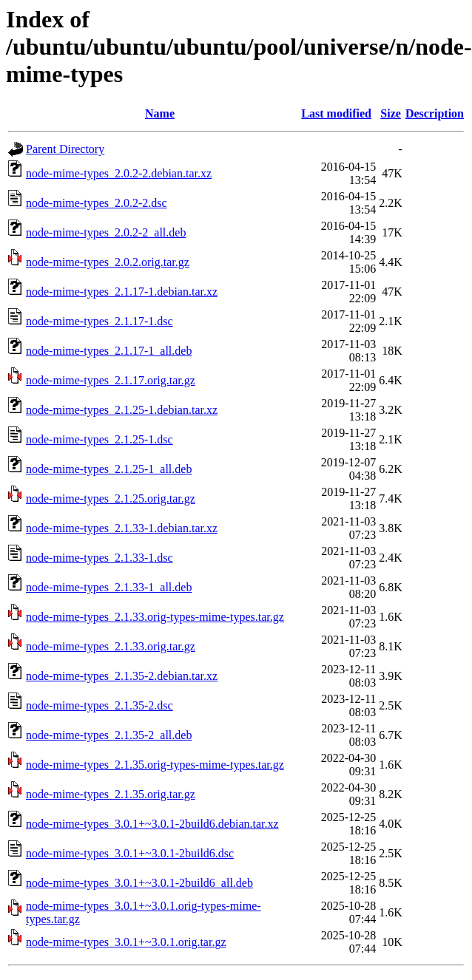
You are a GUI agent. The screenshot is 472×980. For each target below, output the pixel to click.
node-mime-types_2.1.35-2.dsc (100, 705)
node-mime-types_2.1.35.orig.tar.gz (111, 794)
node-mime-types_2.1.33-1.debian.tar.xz (122, 528)
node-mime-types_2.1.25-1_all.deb (109, 469)
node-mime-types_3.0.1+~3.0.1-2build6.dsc (130, 853)
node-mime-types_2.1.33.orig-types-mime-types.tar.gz (155, 617)
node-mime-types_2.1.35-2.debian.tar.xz (122, 676)
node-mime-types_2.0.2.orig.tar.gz (108, 262)
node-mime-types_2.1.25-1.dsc (100, 439)
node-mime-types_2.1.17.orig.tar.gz (111, 380)
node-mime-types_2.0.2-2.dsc (97, 203)
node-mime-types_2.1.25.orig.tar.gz (111, 498)
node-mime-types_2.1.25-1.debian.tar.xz (122, 410)
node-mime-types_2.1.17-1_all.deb (109, 351)
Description (435, 113)
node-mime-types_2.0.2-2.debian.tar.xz (119, 173)
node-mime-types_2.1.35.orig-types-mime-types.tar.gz (155, 765)
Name (160, 113)
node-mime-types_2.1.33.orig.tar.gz (111, 646)
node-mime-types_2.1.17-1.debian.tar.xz (122, 292)
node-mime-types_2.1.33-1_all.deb (109, 587)
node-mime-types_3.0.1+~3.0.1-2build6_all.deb (139, 883)
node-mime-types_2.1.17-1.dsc (100, 321)
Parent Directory (65, 149)
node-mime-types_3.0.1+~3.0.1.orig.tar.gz (126, 942)
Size (391, 113)
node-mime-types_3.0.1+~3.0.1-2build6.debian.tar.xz (152, 824)
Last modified (336, 113)
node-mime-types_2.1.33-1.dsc (100, 558)
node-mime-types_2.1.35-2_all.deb (109, 735)
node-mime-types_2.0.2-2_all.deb (106, 232)
